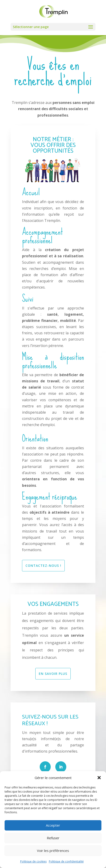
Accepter (53, 825)
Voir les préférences (53, 851)
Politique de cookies (33, 861)
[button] (99, 778)
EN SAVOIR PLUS (53, 674)
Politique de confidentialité (66, 861)
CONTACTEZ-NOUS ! (43, 566)
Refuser (53, 838)
